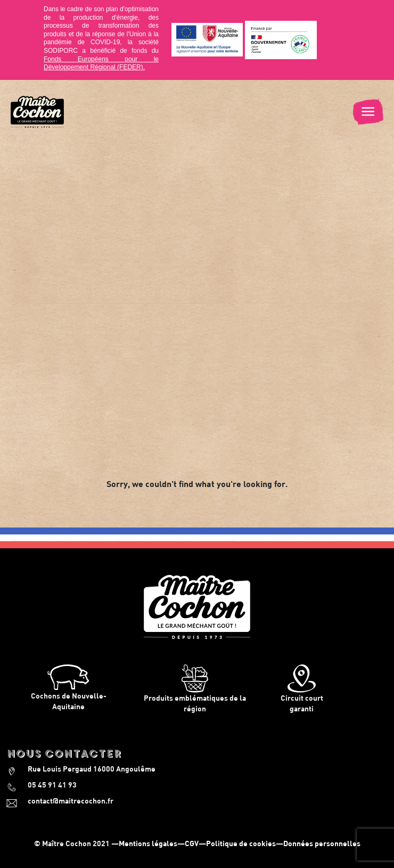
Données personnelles (322, 843)
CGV (192, 843)
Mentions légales (148, 843)
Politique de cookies (241, 843)
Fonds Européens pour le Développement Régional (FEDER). (101, 63)
